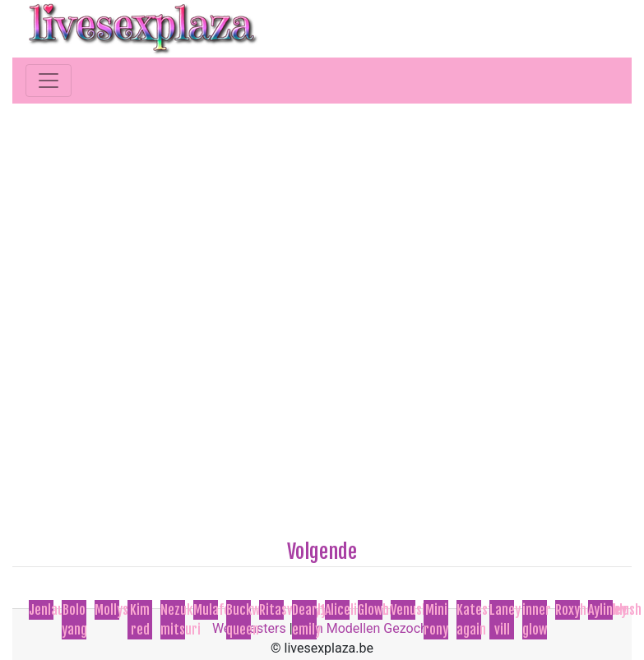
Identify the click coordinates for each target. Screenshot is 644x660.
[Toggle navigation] (49, 81)
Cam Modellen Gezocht (364, 628)
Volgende (322, 552)
